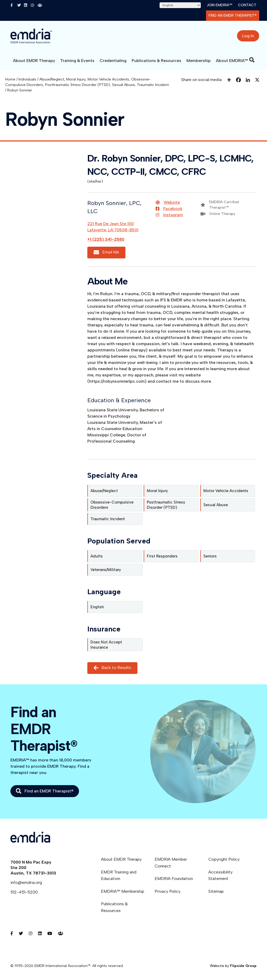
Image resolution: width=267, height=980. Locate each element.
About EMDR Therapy (34, 61)
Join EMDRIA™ (219, 5)
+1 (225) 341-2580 (106, 239)
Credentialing (113, 61)
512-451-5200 (24, 892)
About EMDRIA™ (232, 61)
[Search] (252, 60)
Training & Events (77, 61)
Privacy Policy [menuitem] (168, 891)
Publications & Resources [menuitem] (114, 907)
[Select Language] (180, 5)
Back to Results (112, 668)
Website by (233, 966)
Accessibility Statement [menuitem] (220, 875)
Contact (247, 5)
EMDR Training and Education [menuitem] (119, 875)
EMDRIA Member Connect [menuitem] (171, 863)
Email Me (106, 253)
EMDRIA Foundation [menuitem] (174, 879)
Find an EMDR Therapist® (233, 15)
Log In (248, 36)
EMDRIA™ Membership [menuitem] (123, 891)
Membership (199, 61)
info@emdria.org (26, 882)
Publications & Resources (156, 61)
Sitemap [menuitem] (216, 891)
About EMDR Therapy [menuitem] (121, 859)
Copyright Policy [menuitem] (224, 859)
